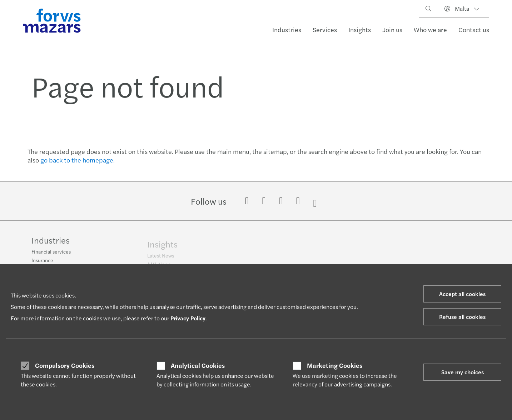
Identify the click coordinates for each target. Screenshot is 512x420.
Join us (392, 29)
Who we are (430, 29)
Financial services (51, 255)
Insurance (42, 263)
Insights (360, 29)
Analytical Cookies (198, 365)
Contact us (474, 29)
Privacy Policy (188, 318)
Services (325, 29)
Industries (287, 29)
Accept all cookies (462, 294)
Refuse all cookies (462, 317)
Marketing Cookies (335, 365)
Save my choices (463, 372)
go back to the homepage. (78, 160)
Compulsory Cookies (65, 365)
